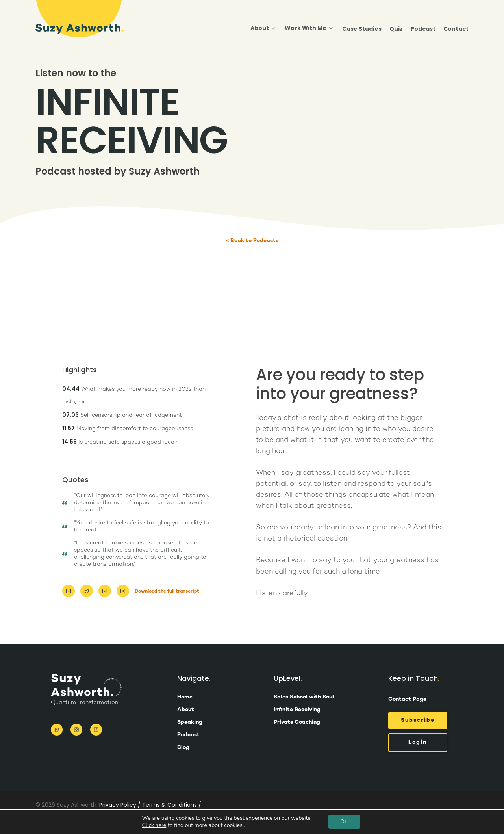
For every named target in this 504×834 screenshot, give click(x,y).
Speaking (190, 723)
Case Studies (362, 29)
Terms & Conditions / (172, 805)
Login (418, 742)
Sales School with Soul (304, 697)
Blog (183, 748)
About (263, 28)
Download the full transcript (167, 592)
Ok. (344, 822)
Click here (154, 825)
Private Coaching (297, 723)
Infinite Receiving (297, 710)
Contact (456, 29)
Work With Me (309, 28)
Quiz (396, 29)
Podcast (423, 29)
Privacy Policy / (120, 805)
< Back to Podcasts (252, 241)
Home (185, 697)
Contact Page (407, 699)
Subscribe (418, 720)
